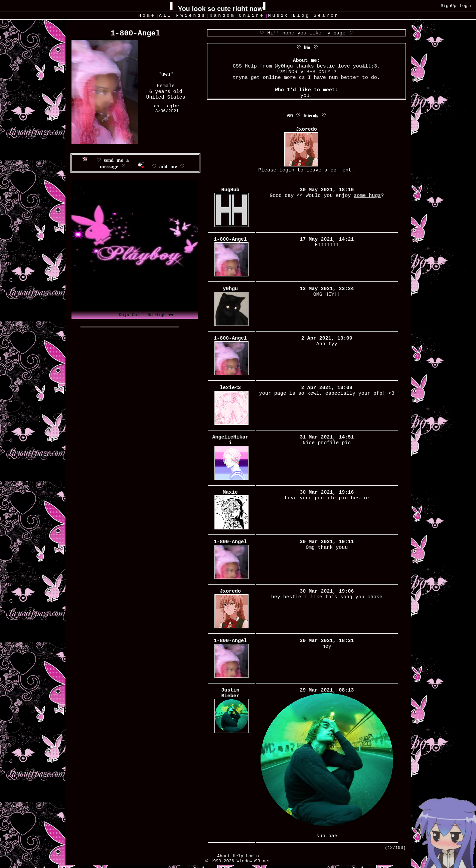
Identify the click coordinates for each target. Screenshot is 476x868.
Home (147, 16)
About (224, 856)
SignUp (448, 6)
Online (252, 16)
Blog (301, 16)
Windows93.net (254, 861)
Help (238, 856)
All (183, 16)
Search (327, 16)
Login (466, 6)
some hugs (367, 196)
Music (279, 16)
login (287, 170)
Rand (223, 16)
